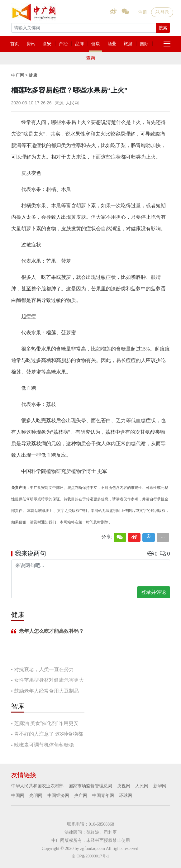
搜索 (163, 28)
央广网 (81, 795)
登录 (162, 12)
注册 (143, 12)
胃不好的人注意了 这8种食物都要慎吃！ (47, 734)
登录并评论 (154, 592)
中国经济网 (58, 795)
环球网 (126, 795)
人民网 (142, 786)
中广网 (18, 75)
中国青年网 (103, 795)
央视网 (124, 786)
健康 (33, 75)
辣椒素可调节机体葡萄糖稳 (44, 745)
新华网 (160, 786)
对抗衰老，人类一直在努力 (44, 669)
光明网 (36, 795)
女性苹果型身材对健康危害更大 (49, 680)
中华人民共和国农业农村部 (37, 786)
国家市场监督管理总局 (90, 786)
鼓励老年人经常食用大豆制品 (46, 691)
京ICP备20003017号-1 (90, 856)
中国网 (18, 795)
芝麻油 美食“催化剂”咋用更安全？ (45, 724)
